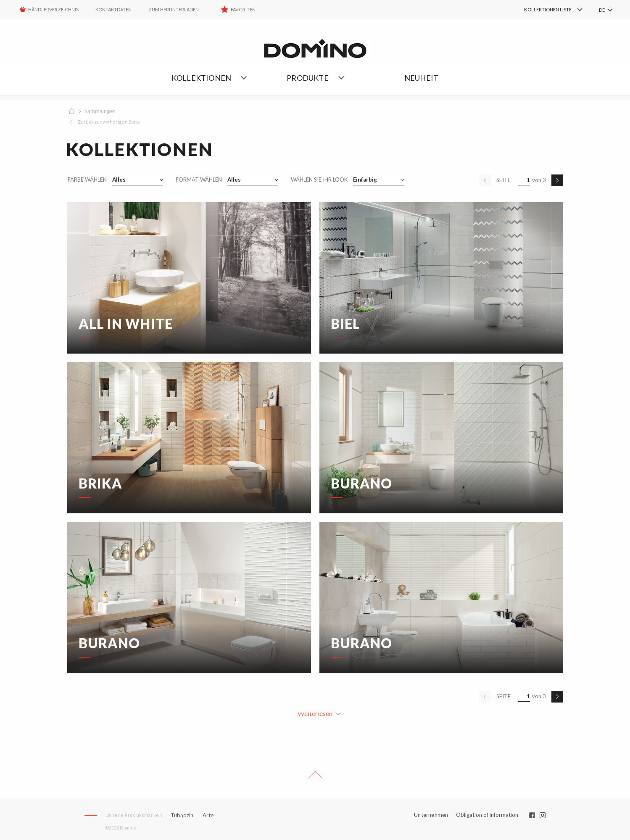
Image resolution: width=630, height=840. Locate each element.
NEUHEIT (421, 78)
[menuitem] (542, 10)
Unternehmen (431, 815)
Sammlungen (100, 111)
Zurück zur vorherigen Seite (109, 122)
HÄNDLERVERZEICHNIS (53, 9)
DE (602, 10)
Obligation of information (487, 815)
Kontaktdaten (114, 9)
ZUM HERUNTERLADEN (174, 9)
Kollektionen (201, 78)
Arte (208, 815)
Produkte (308, 78)
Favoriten (243, 9)
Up (315, 778)
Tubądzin (182, 815)
